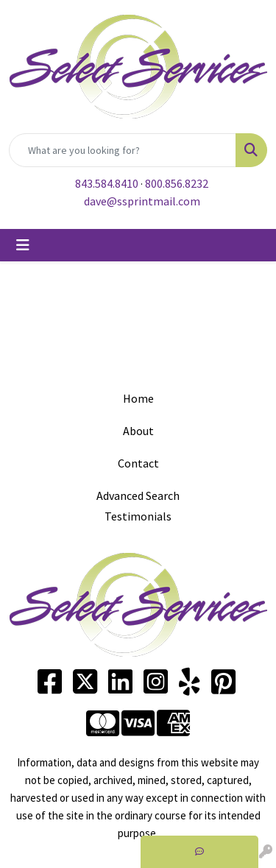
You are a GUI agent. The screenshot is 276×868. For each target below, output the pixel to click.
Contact (138, 463)
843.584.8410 (107, 183)
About (138, 431)
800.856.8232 (177, 183)
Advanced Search (138, 495)
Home (138, 398)
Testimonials (138, 516)
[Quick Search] (123, 150)
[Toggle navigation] (23, 245)
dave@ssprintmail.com (142, 201)
